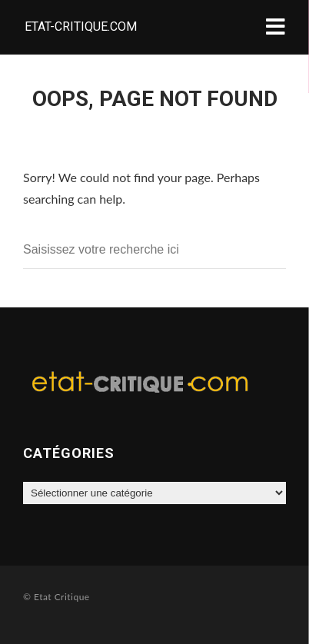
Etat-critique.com (81, 27)
